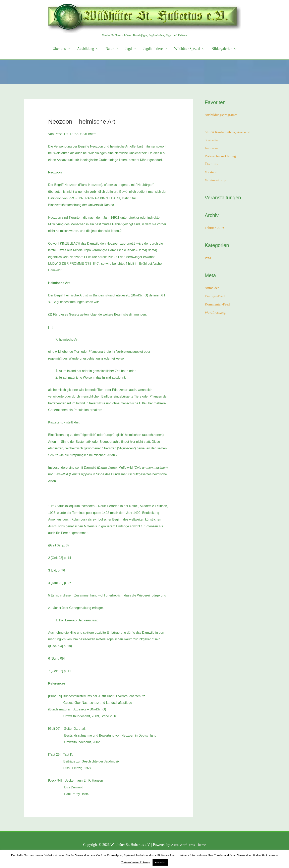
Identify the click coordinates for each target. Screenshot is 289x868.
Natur (110, 49)
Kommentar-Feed (217, 305)
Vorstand (211, 173)
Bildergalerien (222, 49)
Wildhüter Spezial (187, 49)
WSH (209, 258)
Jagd (129, 49)
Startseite (211, 140)
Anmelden (212, 288)
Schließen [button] (160, 862)
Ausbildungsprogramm (221, 115)
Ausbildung (86, 49)
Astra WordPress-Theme (188, 845)
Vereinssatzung (216, 181)
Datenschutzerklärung (221, 157)
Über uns (59, 49)
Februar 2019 (214, 229)
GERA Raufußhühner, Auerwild (228, 132)
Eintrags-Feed (215, 296)
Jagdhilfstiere (153, 49)
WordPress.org (215, 313)
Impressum (213, 148)
